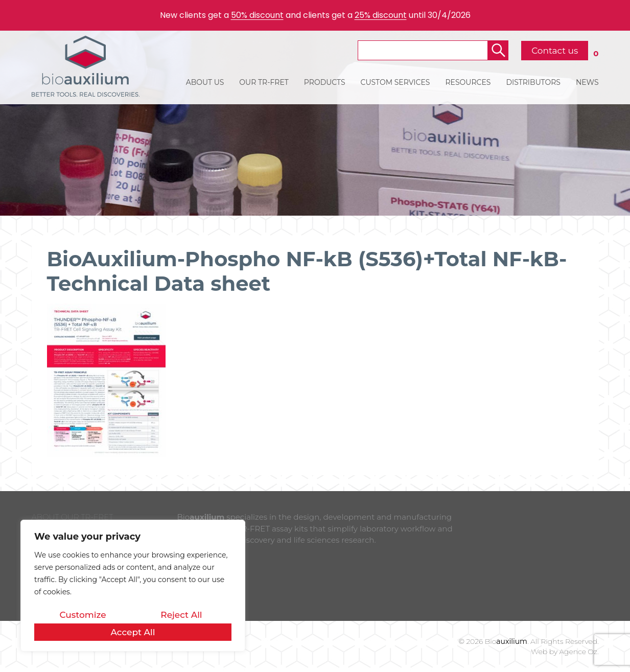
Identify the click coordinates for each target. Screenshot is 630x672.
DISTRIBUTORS (533, 82)
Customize (83, 615)
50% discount (257, 15)
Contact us (555, 51)
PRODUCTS (325, 82)
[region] (133, 586)
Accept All (133, 632)
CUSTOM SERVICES (395, 82)
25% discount (381, 15)
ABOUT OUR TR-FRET (73, 517)
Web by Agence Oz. (565, 652)
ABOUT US (205, 82)
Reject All (181, 615)
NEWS (587, 82)
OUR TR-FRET (264, 82)
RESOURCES (468, 82)
